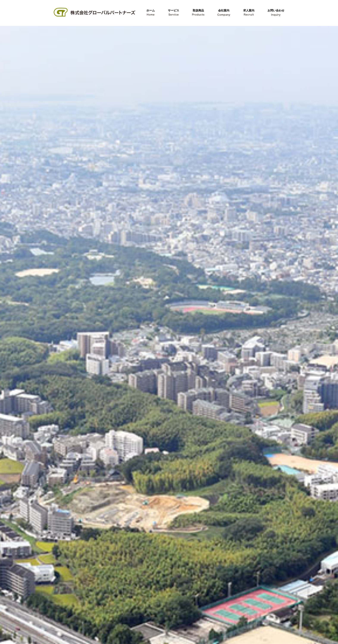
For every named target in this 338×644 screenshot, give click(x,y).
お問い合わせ (276, 13)
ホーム (151, 13)
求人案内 (249, 13)
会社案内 (224, 13)
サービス (174, 13)
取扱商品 (198, 13)
